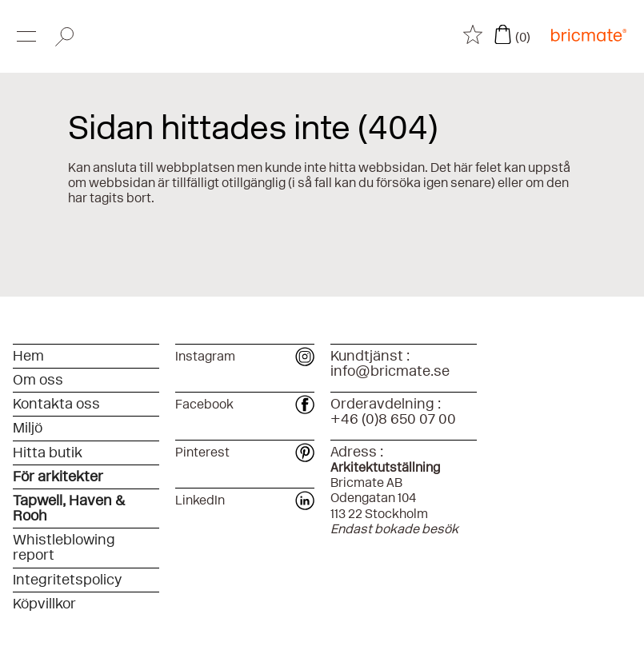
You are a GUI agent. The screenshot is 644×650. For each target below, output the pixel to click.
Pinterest (244, 452)
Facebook (244, 404)
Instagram (244, 356)
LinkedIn (244, 500)
